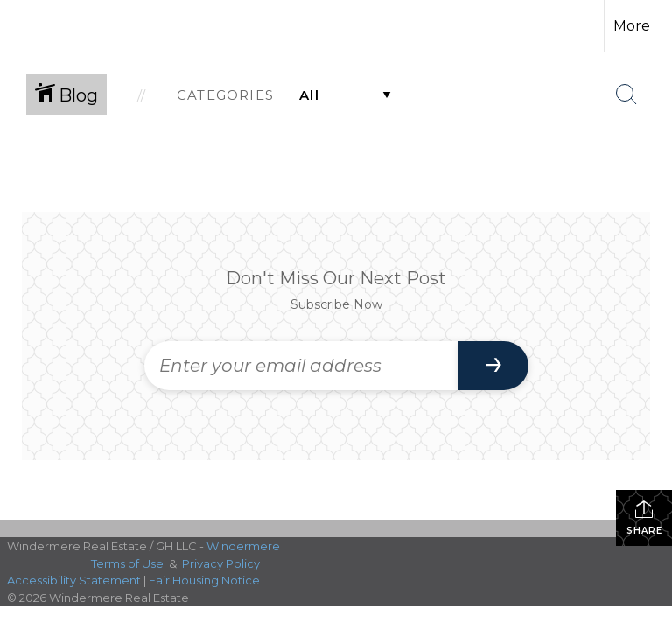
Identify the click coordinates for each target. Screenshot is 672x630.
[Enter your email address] (301, 366)
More (632, 26)
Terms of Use (127, 563)
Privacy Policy (221, 563)
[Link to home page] (43, 26)
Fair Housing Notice (204, 580)
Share (644, 518)
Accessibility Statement (74, 580)
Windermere (243, 546)
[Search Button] (626, 94)
